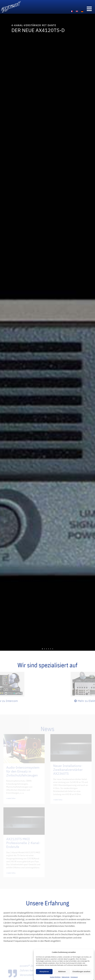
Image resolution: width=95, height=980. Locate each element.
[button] (42, 649)
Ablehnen (62, 973)
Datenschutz (66, 978)
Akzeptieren (44, 973)
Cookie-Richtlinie (55, 978)
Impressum (74, 978)
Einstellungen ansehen (81, 973)
